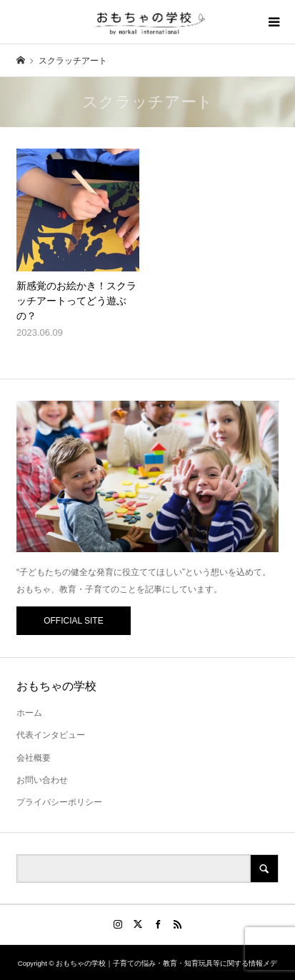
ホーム (29, 713)
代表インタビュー (51, 735)
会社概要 (34, 758)
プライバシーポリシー (59, 802)
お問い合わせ (42, 780)
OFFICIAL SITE (74, 621)
